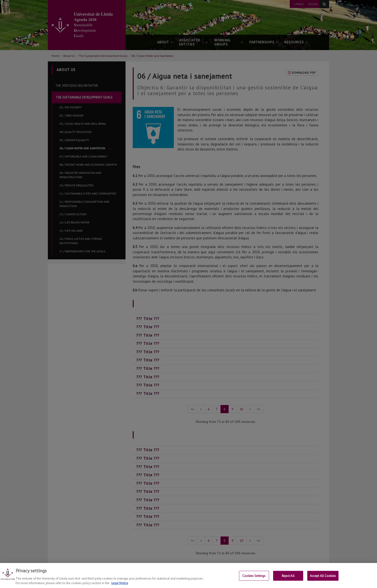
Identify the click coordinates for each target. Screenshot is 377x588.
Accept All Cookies (323, 580)
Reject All (288, 580)
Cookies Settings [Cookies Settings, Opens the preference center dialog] (254, 580)
